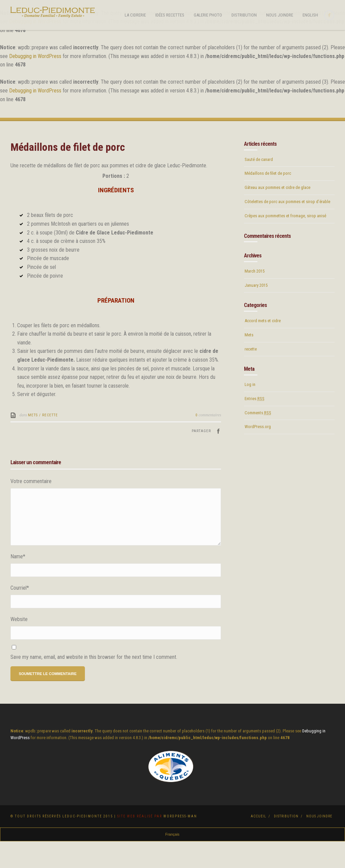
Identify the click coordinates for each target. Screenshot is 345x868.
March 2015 (255, 298)
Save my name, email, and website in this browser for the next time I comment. (94, 684)
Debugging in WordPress (35, 56)
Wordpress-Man (180, 843)
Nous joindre (280, 15)
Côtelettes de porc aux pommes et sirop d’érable (287, 228)
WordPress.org (258, 453)
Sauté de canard (259, 186)
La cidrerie (135, 15)
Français (172, 861)
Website (19, 646)
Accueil (258, 843)
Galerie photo (208, 15)
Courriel (20, 614)
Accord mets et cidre (263, 347)
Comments (258, 439)
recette (50, 442)
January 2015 (256, 312)
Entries (255, 425)
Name (18, 583)
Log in (250, 411)
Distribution (244, 15)
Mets (33, 442)
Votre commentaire (31, 508)
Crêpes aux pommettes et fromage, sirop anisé (285, 242)
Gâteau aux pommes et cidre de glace (277, 214)
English (310, 15)
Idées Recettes (170, 15)
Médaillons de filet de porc (268, 200)
